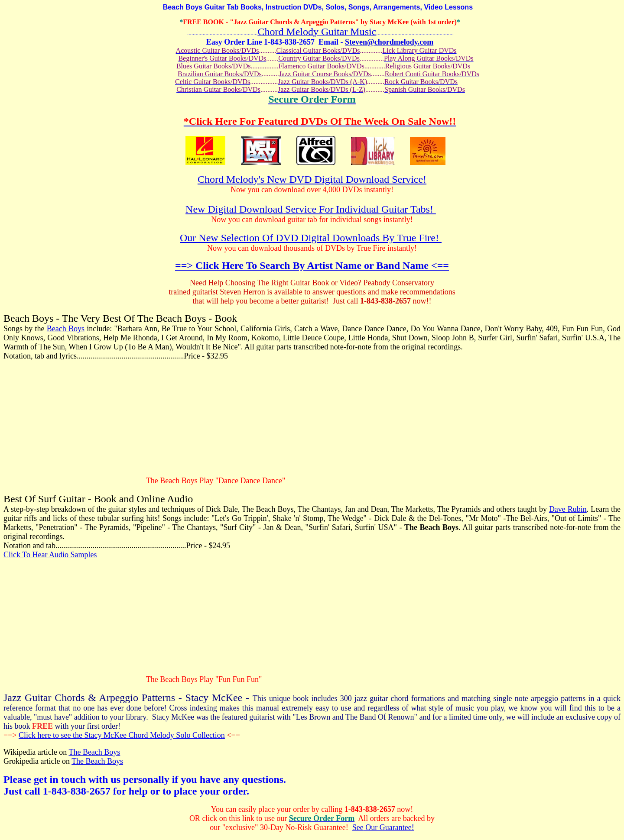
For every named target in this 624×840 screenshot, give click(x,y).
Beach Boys (66, 329)
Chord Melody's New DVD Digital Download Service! (312, 179)
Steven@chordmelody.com (389, 42)
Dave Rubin (568, 509)
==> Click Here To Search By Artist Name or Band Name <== (312, 265)
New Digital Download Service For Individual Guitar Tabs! (311, 209)
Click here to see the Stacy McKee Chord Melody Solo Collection (122, 735)
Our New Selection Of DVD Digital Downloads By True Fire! (311, 238)
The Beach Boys (94, 752)
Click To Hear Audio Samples (50, 555)
